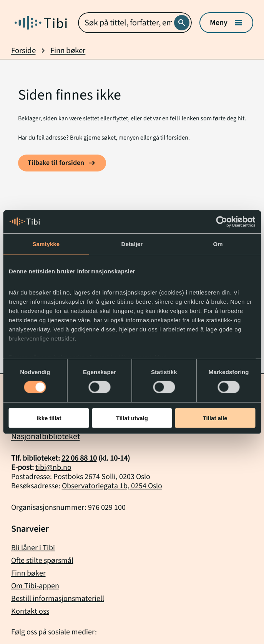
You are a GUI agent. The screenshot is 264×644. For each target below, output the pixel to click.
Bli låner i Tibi (33, 548)
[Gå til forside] (41, 23)
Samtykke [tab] (46, 244)
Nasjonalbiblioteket (46, 436)
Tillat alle (215, 418)
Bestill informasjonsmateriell (58, 599)
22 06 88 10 (79, 458)
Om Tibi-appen (35, 586)
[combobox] (135, 23)
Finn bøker (68, 51)
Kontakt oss (30, 611)
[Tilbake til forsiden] (62, 163)
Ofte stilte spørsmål (42, 561)
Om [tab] (218, 244)
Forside (23, 51)
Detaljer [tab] (132, 244)
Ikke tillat (49, 418)
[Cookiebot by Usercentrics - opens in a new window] (222, 221)
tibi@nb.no (53, 468)
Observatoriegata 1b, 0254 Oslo (112, 486)
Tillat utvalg (132, 418)
